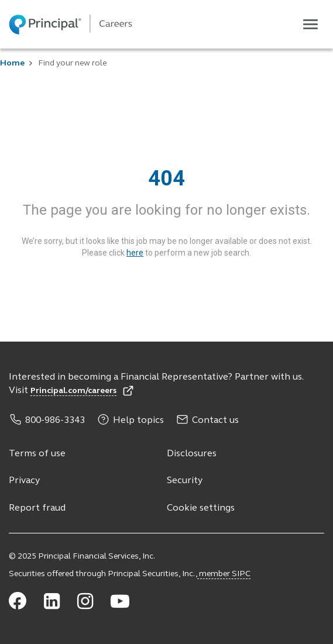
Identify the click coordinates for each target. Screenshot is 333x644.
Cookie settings (201, 508)
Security (185, 481)
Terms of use (37, 454)
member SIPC (224, 574)
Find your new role (72, 63)
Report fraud (37, 508)
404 (166, 178)
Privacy (24, 481)
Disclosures (192, 454)
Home (12, 63)
